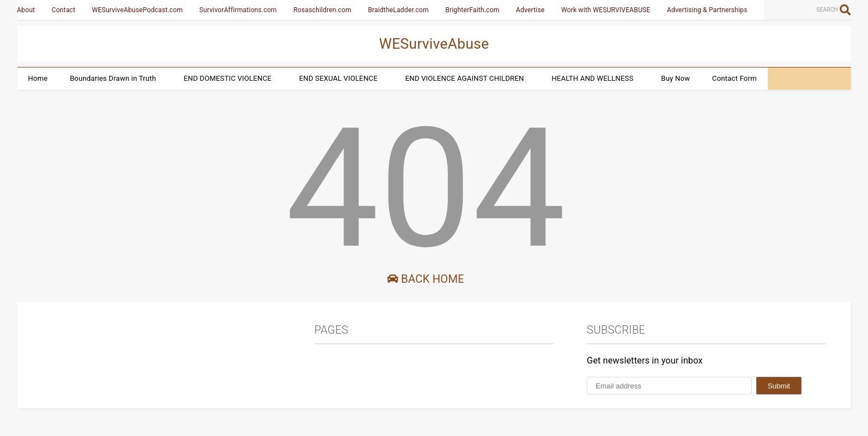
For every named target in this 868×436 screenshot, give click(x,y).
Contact (63, 10)
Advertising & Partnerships (707, 10)
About (26, 10)
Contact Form (734, 78)
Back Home (425, 279)
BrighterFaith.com (472, 10)
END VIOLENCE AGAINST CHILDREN (464, 78)
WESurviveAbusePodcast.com (137, 10)
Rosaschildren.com (322, 10)
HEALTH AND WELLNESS (592, 78)
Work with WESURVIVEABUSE (606, 10)
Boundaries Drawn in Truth (113, 78)
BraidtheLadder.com (399, 10)
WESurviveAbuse (434, 44)
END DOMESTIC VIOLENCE (228, 78)
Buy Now (675, 78)
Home (38, 78)
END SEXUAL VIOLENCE (338, 78)
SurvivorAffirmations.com (238, 10)
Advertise (530, 10)
